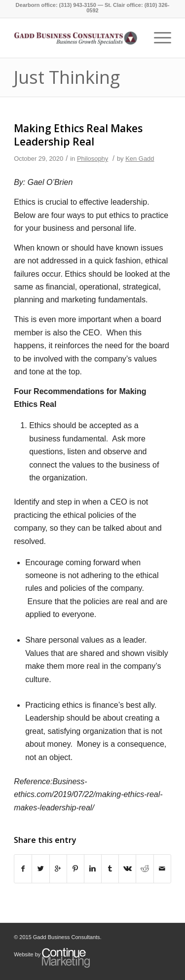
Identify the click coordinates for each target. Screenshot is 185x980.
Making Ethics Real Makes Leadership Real (78, 135)
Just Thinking (67, 77)
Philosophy (92, 159)
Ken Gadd (140, 159)
